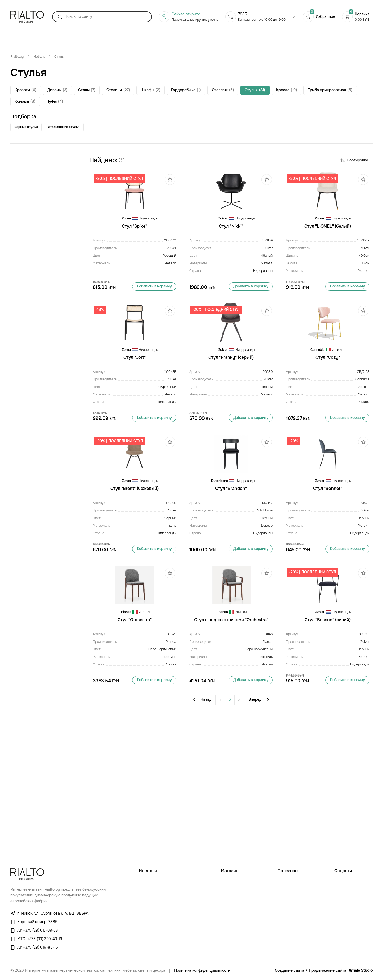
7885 (243, 19)
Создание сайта (290, 971)
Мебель (39, 57)
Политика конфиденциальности (202, 971)
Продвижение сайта (328, 971)
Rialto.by (17, 57)
